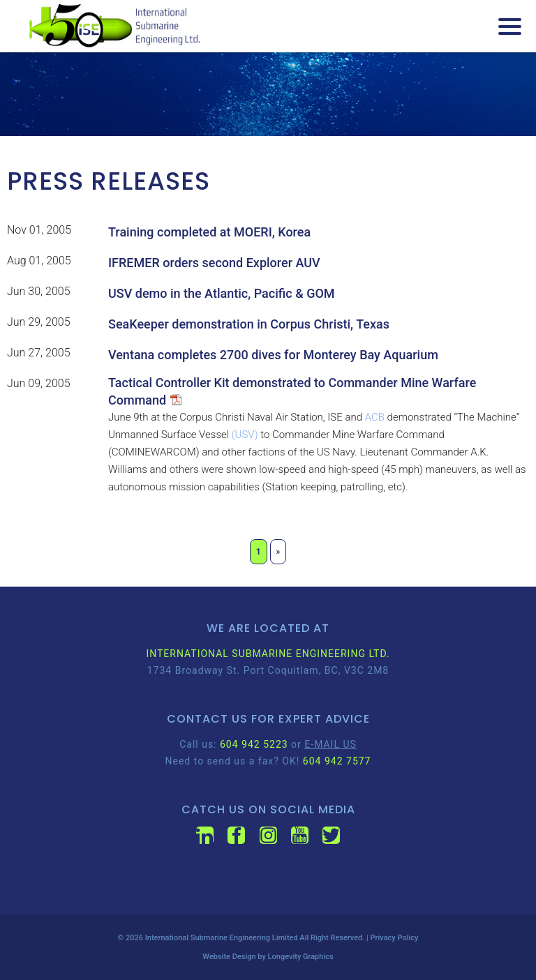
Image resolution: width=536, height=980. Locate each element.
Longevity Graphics (301, 957)
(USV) (245, 435)
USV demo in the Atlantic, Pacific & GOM (222, 293)
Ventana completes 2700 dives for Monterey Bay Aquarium (273, 355)
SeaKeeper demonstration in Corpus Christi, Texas (249, 324)
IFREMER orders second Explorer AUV (214, 263)
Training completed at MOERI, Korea (209, 232)
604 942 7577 (337, 761)
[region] (268, 94)
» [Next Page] (278, 552)
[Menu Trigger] (510, 26)
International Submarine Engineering (208, 938)
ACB (375, 417)
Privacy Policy (395, 938)
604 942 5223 (254, 744)
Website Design (229, 957)
